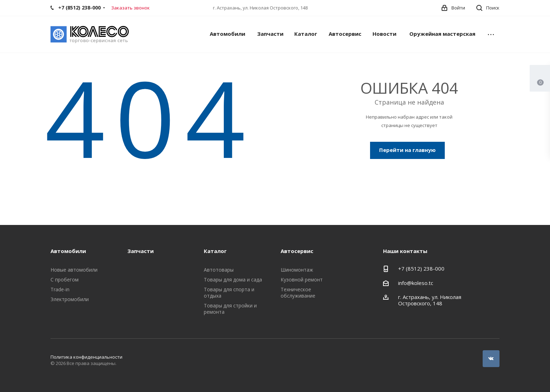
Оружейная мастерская (442, 34)
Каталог (306, 34)
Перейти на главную (407, 150)
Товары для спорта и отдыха (229, 293)
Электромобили (70, 299)
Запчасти (270, 34)
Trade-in (60, 289)
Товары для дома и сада (233, 280)
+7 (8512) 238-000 (421, 268)
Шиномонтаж (297, 270)
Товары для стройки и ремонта (230, 309)
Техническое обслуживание (298, 293)
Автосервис (345, 34)
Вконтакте (491, 359)
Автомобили (227, 34)
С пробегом (65, 280)
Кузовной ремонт (302, 280)
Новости (384, 34)
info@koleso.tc (416, 283)
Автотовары (219, 270)
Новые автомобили (74, 270)
